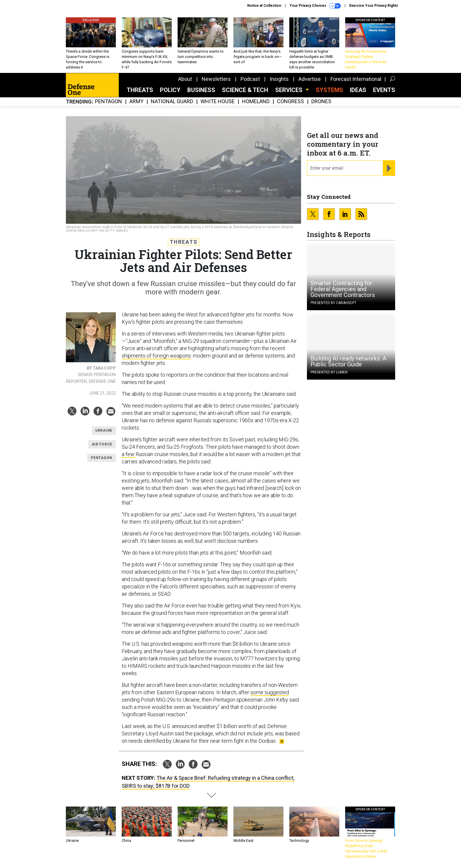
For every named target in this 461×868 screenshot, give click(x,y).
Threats (140, 90)
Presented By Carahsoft (333, 303)
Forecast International (356, 79)
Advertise (310, 79)
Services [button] (290, 90)
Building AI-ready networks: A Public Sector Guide (348, 361)
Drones (321, 102)
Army (136, 102)
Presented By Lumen (329, 372)
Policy (170, 90)
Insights (279, 79)
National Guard (172, 102)
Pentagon (108, 102)
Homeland (256, 102)
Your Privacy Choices (315, 6)
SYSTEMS (329, 90)
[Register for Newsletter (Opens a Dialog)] (389, 168)
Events (384, 90)
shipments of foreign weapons (156, 356)
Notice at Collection (264, 6)
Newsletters (216, 79)
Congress (290, 102)
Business (201, 90)
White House (218, 102)
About (185, 79)
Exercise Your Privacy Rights (374, 6)
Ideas (358, 90)
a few (129, 454)
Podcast (250, 79)
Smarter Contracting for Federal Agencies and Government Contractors (343, 289)
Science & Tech (245, 90)
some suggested (270, 692)
